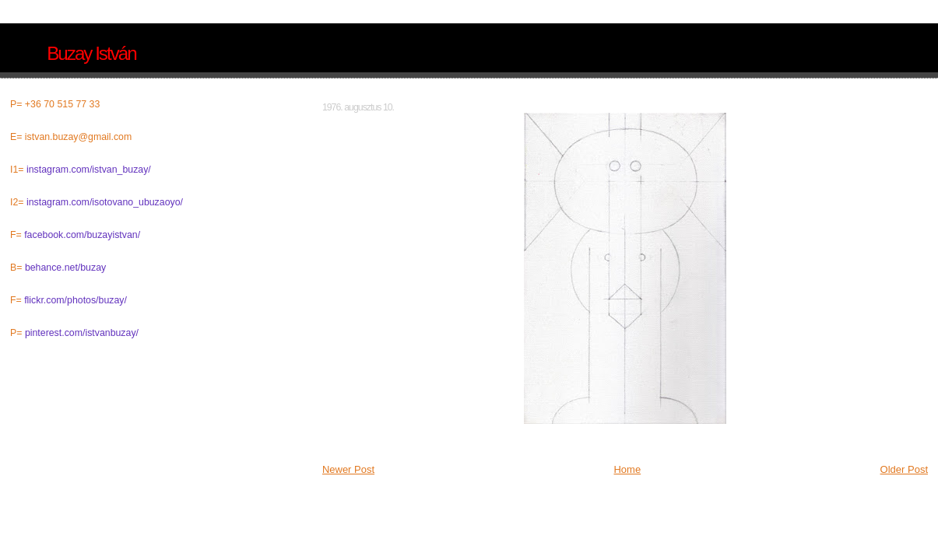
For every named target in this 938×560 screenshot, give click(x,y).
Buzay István (91, 53)
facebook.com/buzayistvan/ (82, 235)
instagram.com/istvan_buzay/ (89, 170)
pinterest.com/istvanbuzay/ (82, 333)
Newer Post (348, 469)
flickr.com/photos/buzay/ (76, 300)
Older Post (904, 469)
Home (627, 469)
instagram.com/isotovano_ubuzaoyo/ (105, 202)
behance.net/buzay (65, 268)
